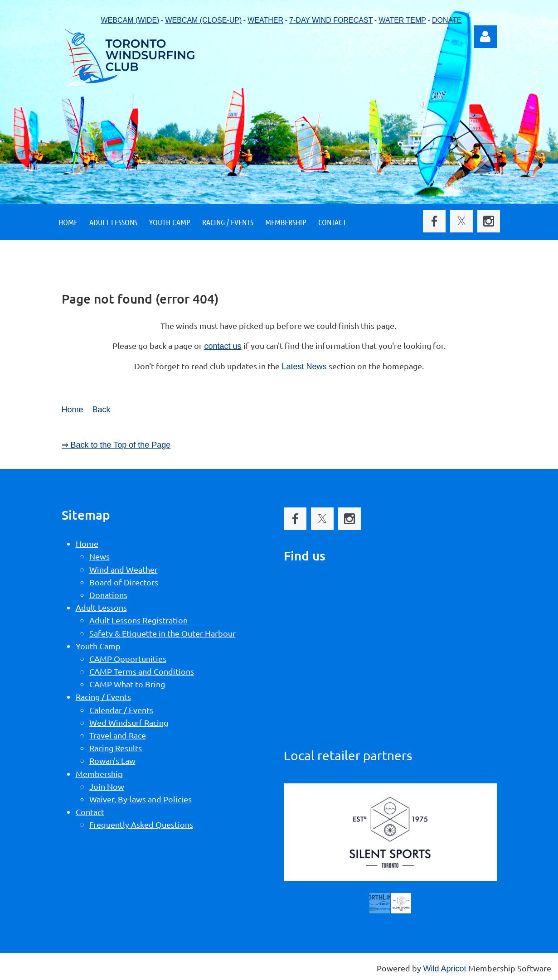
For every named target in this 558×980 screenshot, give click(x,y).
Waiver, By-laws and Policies (141, 799)
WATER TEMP (402, 20)
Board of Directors (124, 582)
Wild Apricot (444, 969)
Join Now (107, 786)
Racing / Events (103, 697)
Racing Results (116, 748)
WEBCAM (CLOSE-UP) (203, 20)
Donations (108, 595)
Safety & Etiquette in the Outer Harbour (163, 633)
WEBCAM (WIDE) (130, 20)
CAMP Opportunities (128, 659)
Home (73, 410)
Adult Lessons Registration (138, 620)
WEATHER (265, 20)
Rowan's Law (112, 760)
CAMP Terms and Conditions (142, 671)
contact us (223, 346)
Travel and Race (118, 735)
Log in (485, 37)
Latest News (304, 367)
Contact (90, 812)
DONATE (447, 20)
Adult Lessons (101, 607)
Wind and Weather (124, 569)
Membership (99, 774)
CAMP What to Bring (127, 684)
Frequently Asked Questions (141, 824)
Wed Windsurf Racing (129, 722)
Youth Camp (98, 646)
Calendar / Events (121, 710)
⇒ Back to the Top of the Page (116, 445)
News (99, 556)
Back (102, 410)
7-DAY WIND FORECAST (331, 20)
